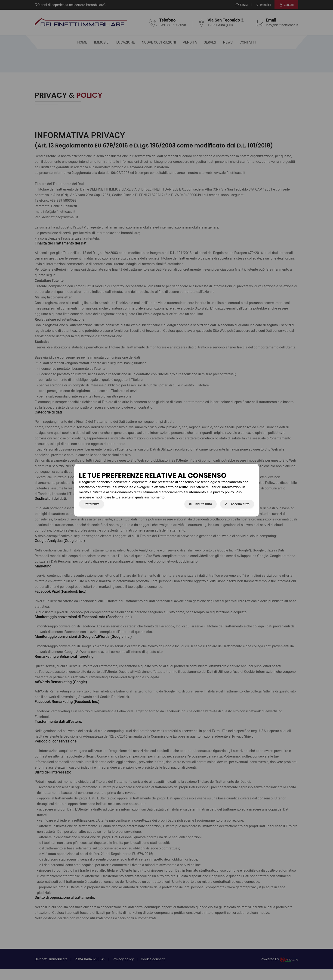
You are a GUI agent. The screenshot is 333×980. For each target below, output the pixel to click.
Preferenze (91, 504)
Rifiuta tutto (200, 504)
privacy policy (223, 492)
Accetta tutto (237, 504)
